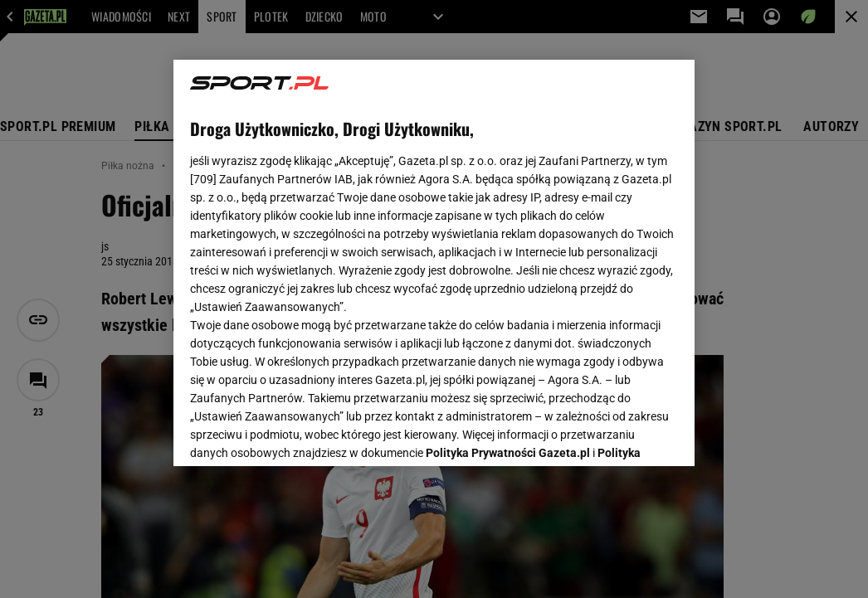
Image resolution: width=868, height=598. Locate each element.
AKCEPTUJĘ (622, 434)
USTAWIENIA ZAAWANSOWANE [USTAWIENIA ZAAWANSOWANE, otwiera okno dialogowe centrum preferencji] (299, 433)
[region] (434, 263)
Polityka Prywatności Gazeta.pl (508, 255)
